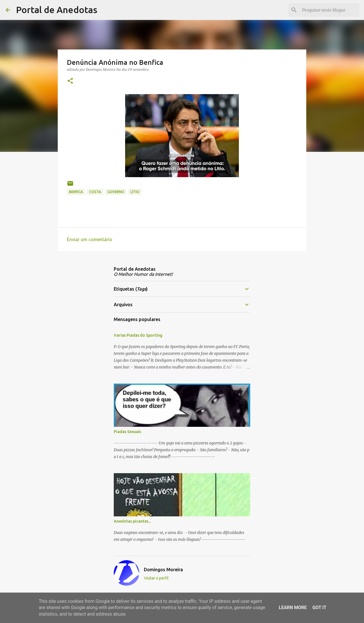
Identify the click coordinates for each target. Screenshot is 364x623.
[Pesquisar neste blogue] (330, 10)
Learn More (293, 608)
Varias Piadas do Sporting (138, 335)
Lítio (135, 192)
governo (116, 192)
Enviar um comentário (90, 239)
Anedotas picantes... (132, 521)
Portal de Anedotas (57, 10)
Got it (319, 608)
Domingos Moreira (163, 570)
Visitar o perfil (156, 578)
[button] (70, 81)
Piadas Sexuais (127, 432)
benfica (76, 192)
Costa (95, 192)
